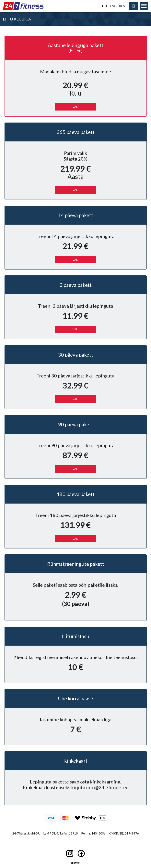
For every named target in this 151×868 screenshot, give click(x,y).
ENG (113, 6)
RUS (122, 6)
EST (105, 6)
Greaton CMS (75, 863)
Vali (76, 260)
